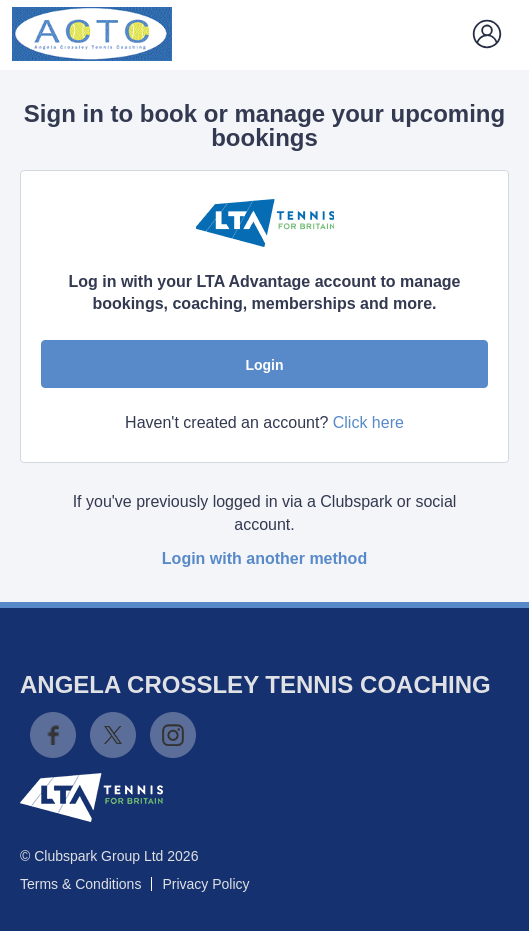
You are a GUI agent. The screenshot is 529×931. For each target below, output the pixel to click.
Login (264, 365)
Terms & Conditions (80, 884)
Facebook (53, 735)
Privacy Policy (205, 884)
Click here (368, 422)
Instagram (173, 735)
